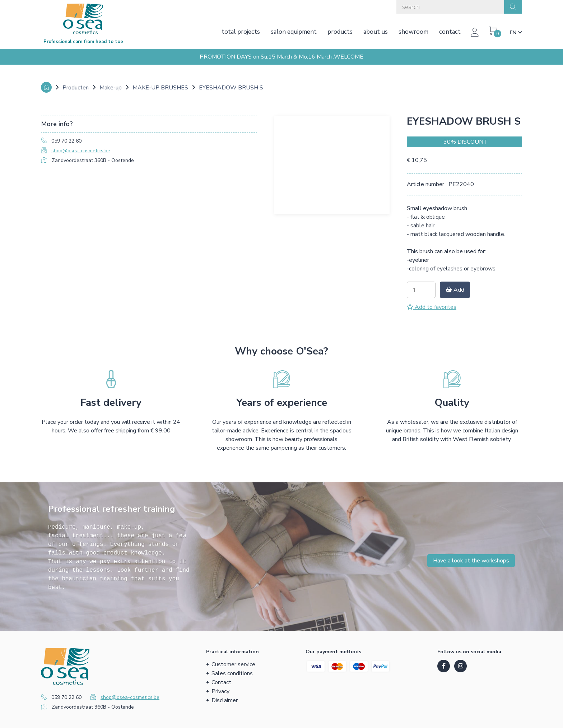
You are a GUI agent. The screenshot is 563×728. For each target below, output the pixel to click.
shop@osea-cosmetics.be (81, 151)
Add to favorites (432, 307)
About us (376, 32)
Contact (450, 32)
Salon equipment (294, 32)
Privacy (220, 691)
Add (455, 290)
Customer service (233, 664)
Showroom (413, 32)
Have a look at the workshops (471, 561)
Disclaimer (225, 700)
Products (340, 32)
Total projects (241, 32)
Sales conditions (232, 673)
